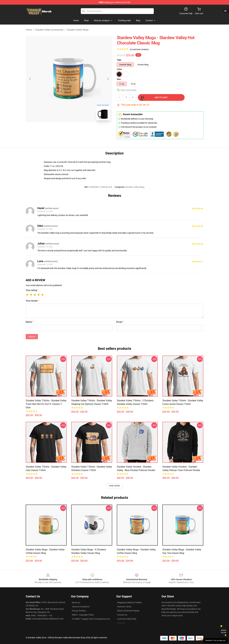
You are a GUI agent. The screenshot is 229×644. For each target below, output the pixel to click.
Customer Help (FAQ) (127, 619)
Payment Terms (124, 607)
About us (76, 603)
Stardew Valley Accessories (49, 30)
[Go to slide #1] (61, 129)
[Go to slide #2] (77, 129)
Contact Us (122, 615)
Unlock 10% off (224, 631)
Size (119, 79)
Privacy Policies (79, 611)
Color (119, 69)
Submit (32, 337)
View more (115, 486)
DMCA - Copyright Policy (83, 615)
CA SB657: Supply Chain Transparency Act (91, 619)
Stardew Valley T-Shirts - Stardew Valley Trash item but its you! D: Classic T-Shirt (46, 404)
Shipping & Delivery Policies (129, 603)
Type (119, 60)
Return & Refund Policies (128, 611)
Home (29, 30)
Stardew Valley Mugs (78, 30)
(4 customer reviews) (139, 49)
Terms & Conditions (81, 607)
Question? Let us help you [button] (215, 640)
